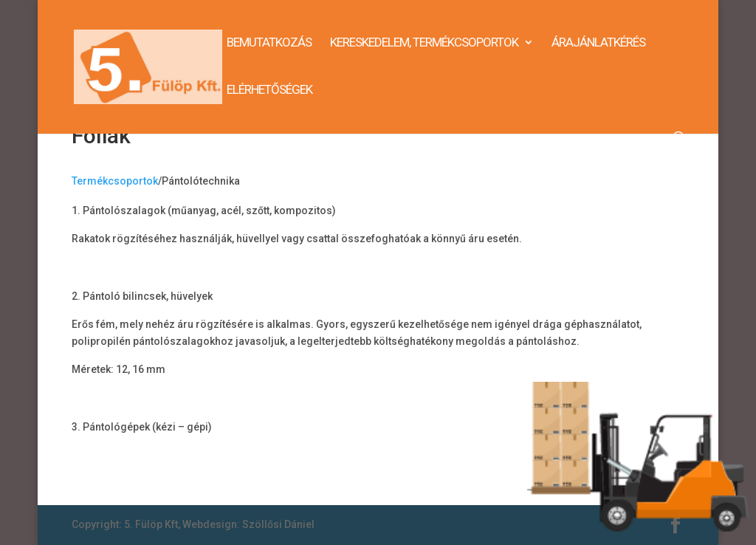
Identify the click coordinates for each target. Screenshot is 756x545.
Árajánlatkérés (598, 43)
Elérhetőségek (269, 90)
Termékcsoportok (115, 181)
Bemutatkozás (269, 43)
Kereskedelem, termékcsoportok (424, 43)
